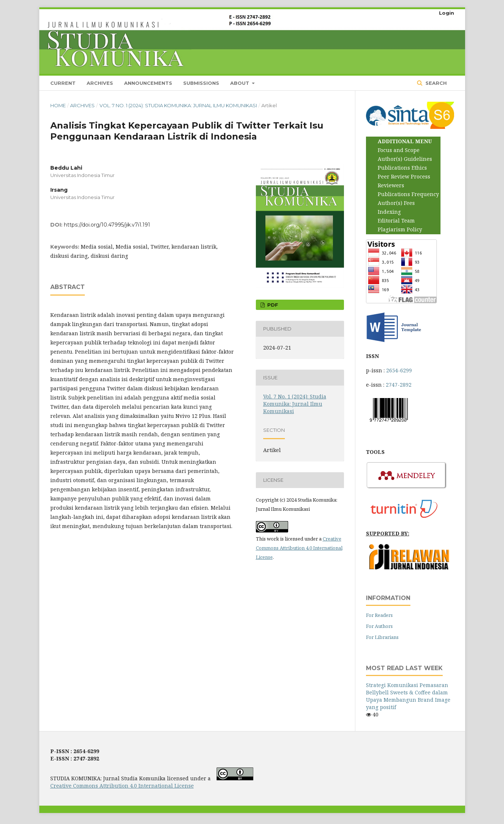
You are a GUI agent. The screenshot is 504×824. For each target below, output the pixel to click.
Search (435, 83)
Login (447, 13)
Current (63, 83)
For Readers (379, 615)
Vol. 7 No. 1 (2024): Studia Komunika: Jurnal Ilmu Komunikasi (178, 105)
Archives (100, 83)
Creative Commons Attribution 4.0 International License (299, 548)
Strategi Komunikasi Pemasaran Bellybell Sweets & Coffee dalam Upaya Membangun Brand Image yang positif (408, 696)
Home (58, 105)
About (240, 83)
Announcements (148, 83)
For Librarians (382, 637)
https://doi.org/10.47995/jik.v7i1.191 (107, 225)
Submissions (201, 83)
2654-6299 (399, 370)
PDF (272, 305)
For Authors (379, 626)
